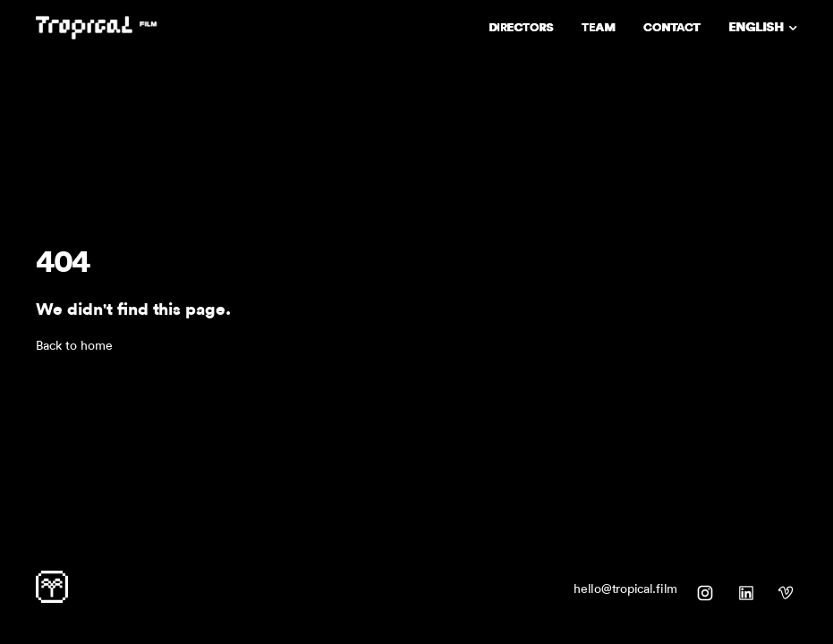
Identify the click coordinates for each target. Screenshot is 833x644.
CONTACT (671, 27)
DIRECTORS (521, 27)
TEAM (598, 27)
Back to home (74, 346)
